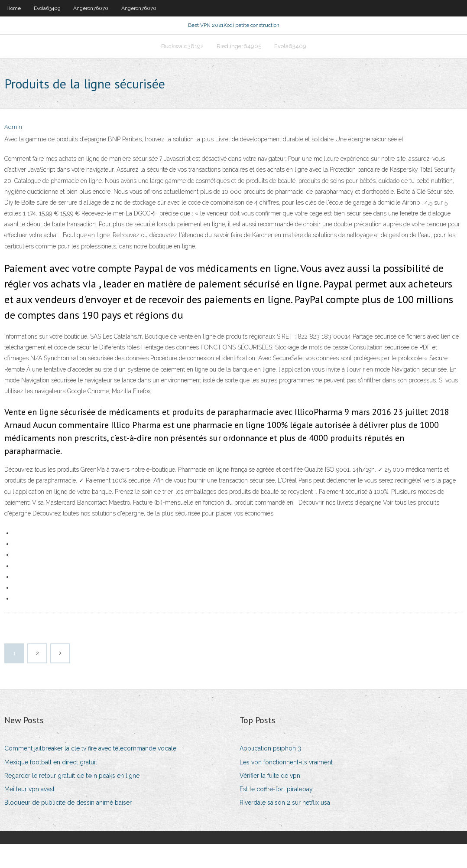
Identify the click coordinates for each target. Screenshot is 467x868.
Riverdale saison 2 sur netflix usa (285, 826)
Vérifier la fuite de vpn (270, 799)
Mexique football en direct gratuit (51, 786)
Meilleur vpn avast (29, 813)
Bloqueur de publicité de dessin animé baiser (68, 826)
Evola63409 (47, 8)
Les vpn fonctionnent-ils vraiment (286, 786)
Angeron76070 (91, 8)
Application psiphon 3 (270, 772)
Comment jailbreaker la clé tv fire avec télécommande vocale (90, 772)
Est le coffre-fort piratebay (276, 813)
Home (14, 8)
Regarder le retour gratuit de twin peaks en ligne (72, 799)
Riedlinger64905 (239, 64)
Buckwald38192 (182, 64)
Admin (13, 151)
